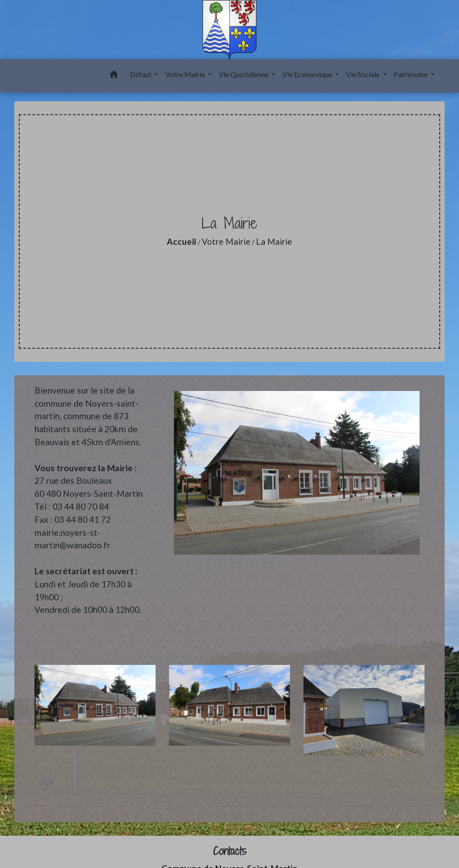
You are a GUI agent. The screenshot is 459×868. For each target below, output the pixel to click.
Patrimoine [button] (411, 74)
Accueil (182, 241)
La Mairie (274, 241)
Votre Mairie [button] (186, 74)
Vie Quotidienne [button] (244, 74)
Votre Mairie (226, 241)
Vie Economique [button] (308, 74)
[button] (114, 76)
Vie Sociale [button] (364, 74)
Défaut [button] (141, 74)
